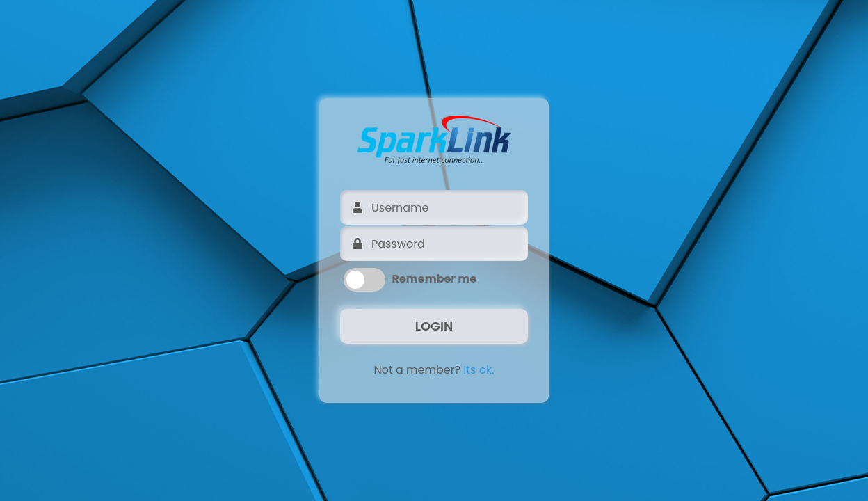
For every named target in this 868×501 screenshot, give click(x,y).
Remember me (435, 279)
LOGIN (434, 326)
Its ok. (479, 370)
